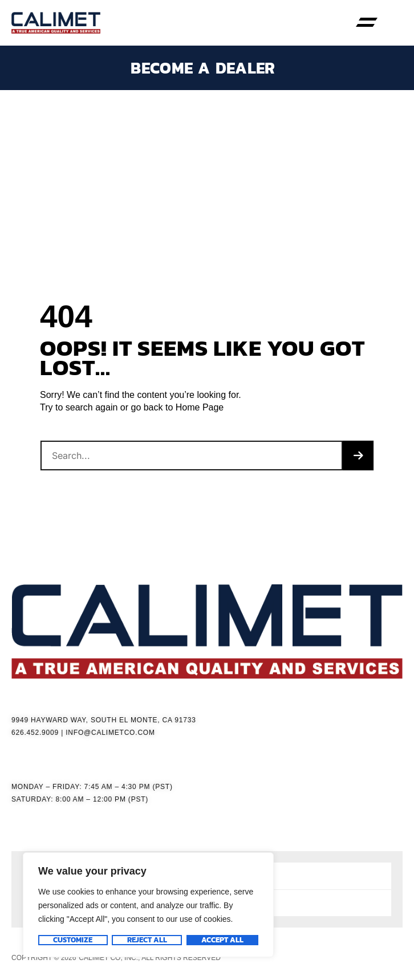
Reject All (147, 940)
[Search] (358, 456)
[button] (367, 23)
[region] (148, 905)
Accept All (222, 940)
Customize (73, 940)
